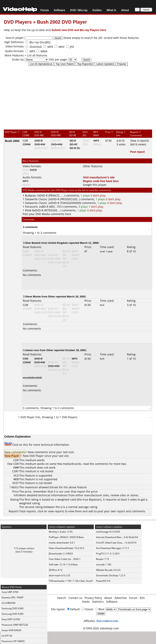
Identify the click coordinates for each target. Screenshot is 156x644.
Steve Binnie (33, 296)
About (125, 10)
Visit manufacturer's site (99, 177)
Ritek (28, 210)
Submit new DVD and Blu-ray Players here (79, 30)
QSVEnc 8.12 (56, 570)
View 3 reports (140, 141)
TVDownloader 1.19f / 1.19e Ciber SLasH (71, 581)
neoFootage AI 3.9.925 (108, 532)
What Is (111, 10)
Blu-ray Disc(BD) (40, 42)
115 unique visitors (24, 548)
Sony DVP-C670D (11, 619)
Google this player (95, 185)
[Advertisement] (78, 97)
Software (59, 10)
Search (62, 598)
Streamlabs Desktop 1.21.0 (111, 575)
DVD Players (18, 22)
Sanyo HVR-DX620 (11, 630)
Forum (45, 10)
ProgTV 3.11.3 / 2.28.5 (108, 554)
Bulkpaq (30, 195)
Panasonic (32, 207)
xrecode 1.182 (104, 564)
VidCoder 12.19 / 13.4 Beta (63, 564)
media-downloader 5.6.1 (62, 543)
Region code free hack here (101, 181)
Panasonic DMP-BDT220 (15, 625)
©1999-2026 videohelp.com (101, 628)
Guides (97, 10)
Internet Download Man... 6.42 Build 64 (117, 537)
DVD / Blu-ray (79, 10)
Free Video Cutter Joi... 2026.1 (65, 559)
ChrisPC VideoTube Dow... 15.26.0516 (116, 543)
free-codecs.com (107, 621)
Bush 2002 (12, 141)
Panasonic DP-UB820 (13, 641)
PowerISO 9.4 (103, 581)
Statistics (98, 602)
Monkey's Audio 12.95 (61, 532)
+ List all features (36, 55)
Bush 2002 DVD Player (62, 22)
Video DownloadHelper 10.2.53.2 (66, 548)
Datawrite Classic (36, 199)
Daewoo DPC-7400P (12, 597)
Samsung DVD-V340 (12, 608)
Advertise (121, 598)
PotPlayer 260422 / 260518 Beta (66, 537)
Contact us (75, 598)
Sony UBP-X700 (10, 592)
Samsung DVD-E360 (12, 614)
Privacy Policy (93, 598)
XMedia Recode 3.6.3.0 (108, 570)
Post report (138, 152)
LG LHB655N (8, 603)
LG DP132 (7, 636)
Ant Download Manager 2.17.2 (112, 548)
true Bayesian (92, 499)
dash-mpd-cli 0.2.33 (59, 575)
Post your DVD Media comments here (47, 214)
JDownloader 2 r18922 (61, 554)
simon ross (32, 350)
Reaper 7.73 (102, 559)
